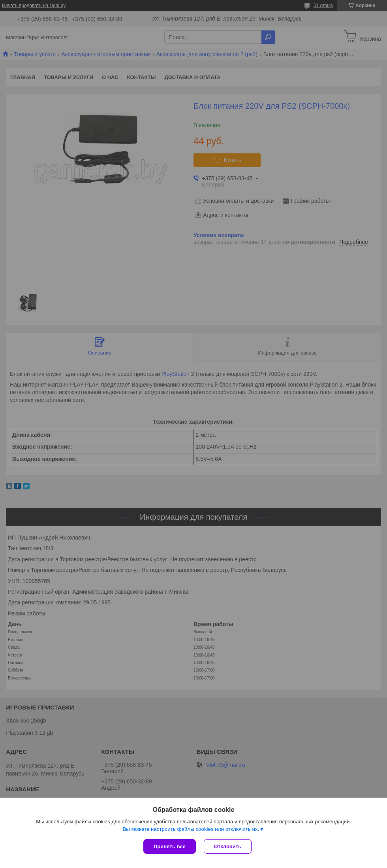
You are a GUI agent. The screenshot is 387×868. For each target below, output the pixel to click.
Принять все (170, 846)
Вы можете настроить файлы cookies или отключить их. (191, 829)
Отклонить (228, 846)
